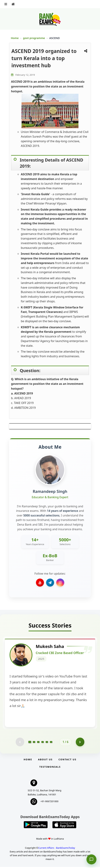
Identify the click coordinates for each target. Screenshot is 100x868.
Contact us (67, 760)
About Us (45, 760)
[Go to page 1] (30, 743)
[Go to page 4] (43, 743)
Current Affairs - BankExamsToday (56, 849)
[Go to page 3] (38, 743)
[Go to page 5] (47, 743)
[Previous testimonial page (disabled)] (20, 743)
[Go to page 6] (51, 743)
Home (15, 38)
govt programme (34, 38)
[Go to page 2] (34, 743)
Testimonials (50, 768)
